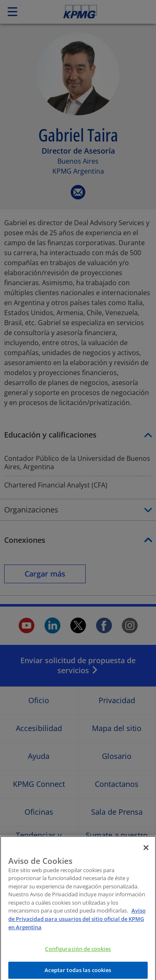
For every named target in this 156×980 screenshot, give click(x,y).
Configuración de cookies (78, 954)
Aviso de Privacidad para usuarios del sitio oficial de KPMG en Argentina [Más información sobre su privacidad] (77, 924)
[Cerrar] (146, 853)
